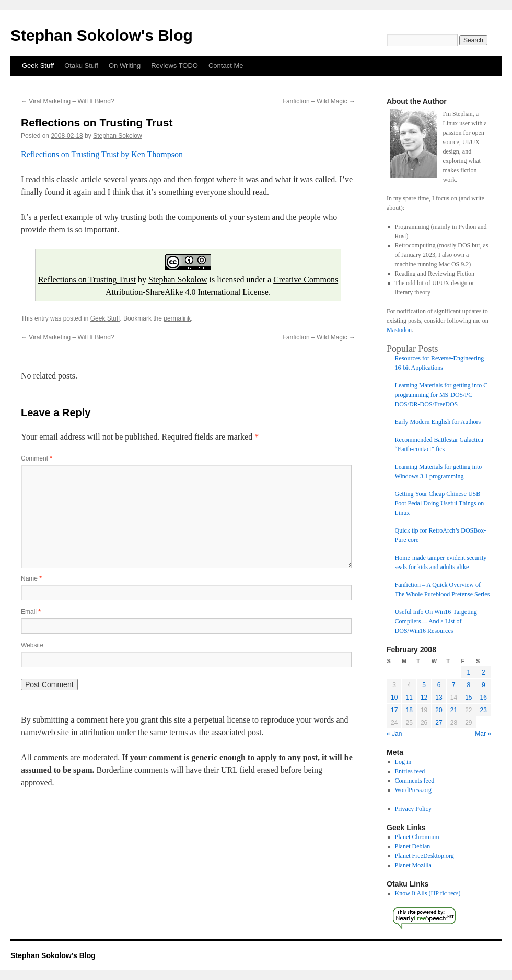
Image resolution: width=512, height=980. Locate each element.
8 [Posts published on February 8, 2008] (468, 685)
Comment (37, 458)
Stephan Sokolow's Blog (102, 35)
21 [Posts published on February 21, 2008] (454, 710)
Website (32, 645)
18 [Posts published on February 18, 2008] (409, 710)
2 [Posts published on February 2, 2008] (484, 672)
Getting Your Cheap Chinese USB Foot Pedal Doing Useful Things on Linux (440, 503)
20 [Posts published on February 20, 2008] (439, 710)
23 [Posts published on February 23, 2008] (484, 710)
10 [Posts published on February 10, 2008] (394, 698)
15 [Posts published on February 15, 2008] (468, 698)
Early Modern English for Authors (438, 422)
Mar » (483, 734)
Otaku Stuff (81, 66)
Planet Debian (413, 846)
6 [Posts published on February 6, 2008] (439, 685)
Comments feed (415, 781)
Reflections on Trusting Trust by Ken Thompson (102, 154)
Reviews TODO (174, 66)
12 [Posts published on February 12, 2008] (424, 698)
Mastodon (399, 330)
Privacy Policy (413, 809)
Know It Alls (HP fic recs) (428, 893)
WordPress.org (413, 790)
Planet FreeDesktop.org (424, 856)
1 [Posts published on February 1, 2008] (468, 672)
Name (31, 578)
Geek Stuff (38, 66)
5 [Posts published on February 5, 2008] (424, 685)
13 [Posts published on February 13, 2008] (439, 698)
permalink (177, 318)
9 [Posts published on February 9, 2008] (484, 685)
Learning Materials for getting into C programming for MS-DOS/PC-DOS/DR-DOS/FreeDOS (441, 395)
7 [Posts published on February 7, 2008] (454, 685)
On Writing (125, 66)
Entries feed (410, 771)
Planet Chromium (417, 837)
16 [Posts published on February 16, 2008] (484, 698)
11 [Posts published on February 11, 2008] (409, 698)
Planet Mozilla (413, 865)
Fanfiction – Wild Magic (319, 101)
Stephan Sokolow (117, 136)
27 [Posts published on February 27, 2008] (439, 723)
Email (31, 612)
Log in (403, 762)
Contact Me (226, 66)
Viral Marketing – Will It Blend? (68, 101)
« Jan (394, 734)
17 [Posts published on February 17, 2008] (394, 710)
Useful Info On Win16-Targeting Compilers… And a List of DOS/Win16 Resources (436, 621)
